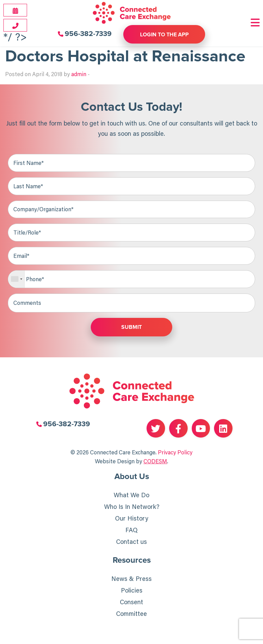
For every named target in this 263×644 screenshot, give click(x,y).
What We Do (131, 496)
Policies (132, 592)
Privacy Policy (175, 453)
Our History (132, 519)
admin (79, 74)
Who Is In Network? (132, 508)
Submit (131, 328)
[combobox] (17, 279)
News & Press (131, 580)
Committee (131, 615)
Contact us (131, 542)
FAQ (131, 531)
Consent (131, 603)
